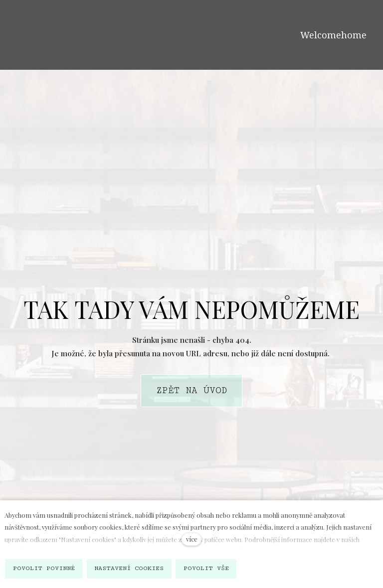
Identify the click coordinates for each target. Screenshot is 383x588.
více (192, 539)
